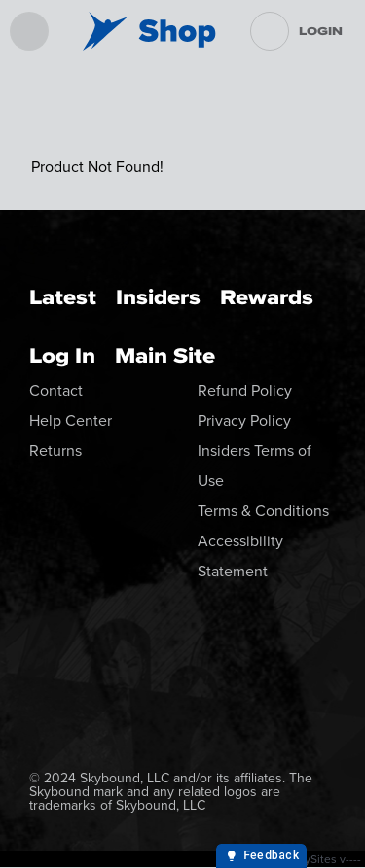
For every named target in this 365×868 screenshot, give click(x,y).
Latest (63, 297)
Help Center (71, 420)
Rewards (267, 297)
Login (321, 31)
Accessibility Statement (240, 556)
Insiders (158, 297)
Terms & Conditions (263, 511)
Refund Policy (245, 390)
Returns (55, 451)
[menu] (29, 31)
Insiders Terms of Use (255, 466)
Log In (62, 355)
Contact (56, 390)
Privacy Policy (244, 420)
